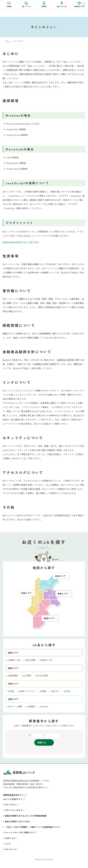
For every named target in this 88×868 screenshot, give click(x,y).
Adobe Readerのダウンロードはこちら (21, 242)
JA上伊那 (27, 676)
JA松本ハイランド (27, 691)
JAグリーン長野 (15, 707)
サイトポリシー (12, 805)
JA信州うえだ (46, 660)
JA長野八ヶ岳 (14, 660)
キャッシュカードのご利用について (20, 833)
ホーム (8, 41)
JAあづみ (55, 691)
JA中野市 (31, 707)
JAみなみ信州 (42, 676)
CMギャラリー (11, 838)
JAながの (44, 707)
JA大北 (67, 691)
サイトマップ (11, 849)
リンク (8, 844)
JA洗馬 (43, 691)
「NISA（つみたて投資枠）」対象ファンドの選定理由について (32, 827)
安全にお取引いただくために (18, 822)
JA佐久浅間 (30, 660)
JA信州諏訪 (13, 676)
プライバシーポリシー (15, 810)
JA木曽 (11, 691)
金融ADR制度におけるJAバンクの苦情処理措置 (26, 816)
